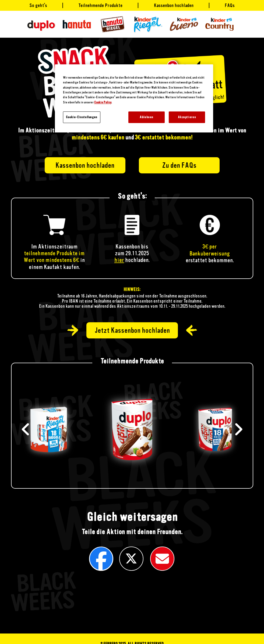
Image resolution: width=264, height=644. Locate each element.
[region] (134, 98)
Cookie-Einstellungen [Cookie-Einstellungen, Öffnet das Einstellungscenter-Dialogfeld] (82, 117)
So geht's (38, 5)
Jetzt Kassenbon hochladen (132, 330)
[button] (238, 429)
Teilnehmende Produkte (100, 5)
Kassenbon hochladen (174, 5)
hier (119, 260)
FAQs (230, 5)
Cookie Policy (103, 102)
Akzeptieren (187, 117)
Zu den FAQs (179, 165)
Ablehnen (147, 117)
